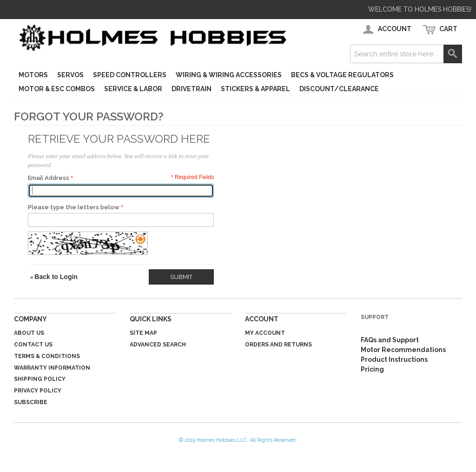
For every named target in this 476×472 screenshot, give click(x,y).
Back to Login (54, 277)
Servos (70, 75)
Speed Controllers (130, 75)
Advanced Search (158, 345)
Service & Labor (133, 89)
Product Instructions (394, 359)
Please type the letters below (74, 207)
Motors (33, 75)
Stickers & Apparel (255, 89)
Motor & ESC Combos (57, 89)
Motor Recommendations (403, 350)
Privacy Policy (38, 391)
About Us (29, 333)
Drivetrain (192, 89)
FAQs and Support (390, 340)
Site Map (143, 333)
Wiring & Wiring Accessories (229, 75)
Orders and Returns (278, 345)
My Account (265, 333)
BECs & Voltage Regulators (342, 75)
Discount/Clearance (339, 89)
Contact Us (33, 345)
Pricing (372, 369)
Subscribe (31, 402)
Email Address (49, 178)
